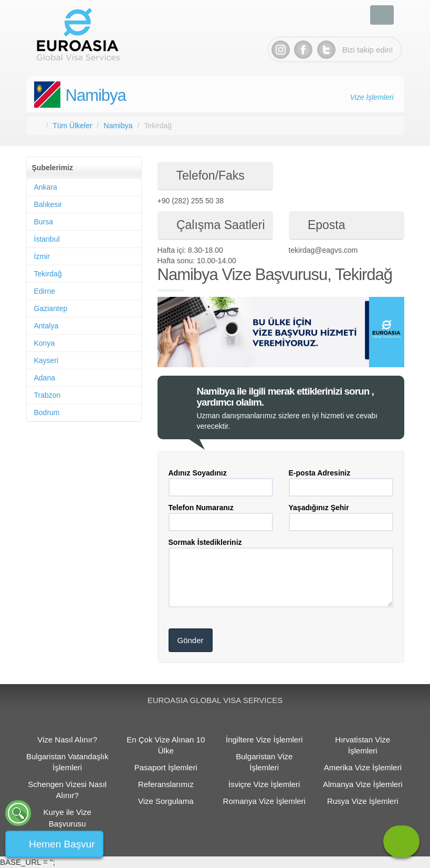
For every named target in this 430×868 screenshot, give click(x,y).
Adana (45, 378)
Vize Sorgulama (166, 801)
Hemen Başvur (62, 844)
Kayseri (46, 360)
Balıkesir (48, 204)
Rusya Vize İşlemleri (363, 801)
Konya (45, 343)
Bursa (44, 222)
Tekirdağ (48, 274)
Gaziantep (51, 308)
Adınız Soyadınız (198, 473)
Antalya (46, 326)
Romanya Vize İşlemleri (264, 801)
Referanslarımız (166, 784)
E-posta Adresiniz (320, 473)
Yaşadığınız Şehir (319, 508)
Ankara (46, 187)
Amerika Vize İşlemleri (363, 767)
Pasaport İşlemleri (166, 767)
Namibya (96, 95)
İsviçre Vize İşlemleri (264, 784)
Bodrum (47, 412)
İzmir (42, 256)
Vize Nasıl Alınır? (67, 740)
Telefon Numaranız (201, 508)
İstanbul (47, 239)
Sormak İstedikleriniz (205, 542)
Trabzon (48, 395)
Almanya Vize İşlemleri (363, 784)
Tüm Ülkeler (72, 126)
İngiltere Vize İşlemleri (264, 740)
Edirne (45, 291)
